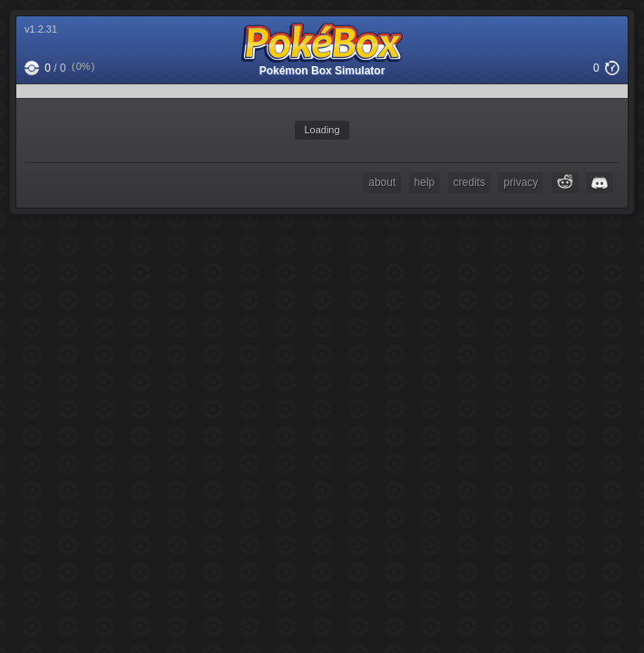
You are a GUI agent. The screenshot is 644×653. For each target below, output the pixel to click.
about (382, 182)
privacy (521, 182)
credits (469, 182)
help (425, 182)
